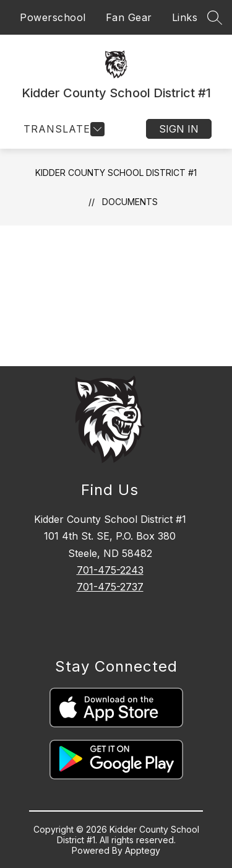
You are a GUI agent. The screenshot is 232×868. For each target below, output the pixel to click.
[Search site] (215, 17)
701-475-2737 (110, 587)
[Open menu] (62, 129)
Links (185, 17)
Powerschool (53, 17)
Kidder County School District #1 (116, 173)
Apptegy (143, 850)
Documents (130, 202)
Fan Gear (129, 17)
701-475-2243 (110, 570)
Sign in (179, 129)
